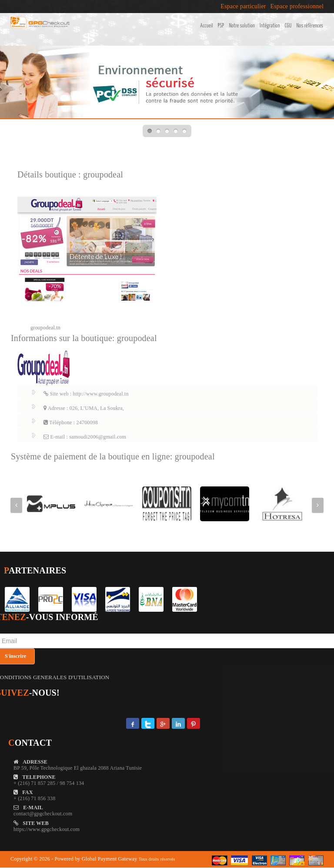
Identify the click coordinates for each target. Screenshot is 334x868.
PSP (221, 26)
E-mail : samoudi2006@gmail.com (85, 437)
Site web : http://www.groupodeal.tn (86, 394)
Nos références (310, 26)
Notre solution (242, 26)
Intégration (270, 26)
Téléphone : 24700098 (71, 422)
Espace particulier (243, 7)
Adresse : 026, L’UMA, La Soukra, (84, 408)
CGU (288, 26)
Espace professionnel (297, 7)
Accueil (206, 26)
